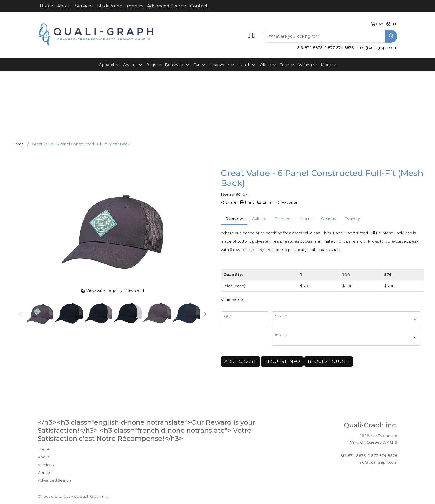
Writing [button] (305, 65)
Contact (199, 6)
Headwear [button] (219, 65)
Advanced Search (167, 6)
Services (84, 6)
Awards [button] (130, 65)
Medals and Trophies (120, 6)
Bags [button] (151, 65)
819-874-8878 (310, 47)
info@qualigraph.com (377, 47)
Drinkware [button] (175, 65)
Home (46, 6)
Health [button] (244, 65)
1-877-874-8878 (340, 47)
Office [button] (265, 65)
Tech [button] (285, 65)
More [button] (326, 65)
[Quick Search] (324, 36)
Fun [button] (197, 65)
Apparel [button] (107, 65)
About (64, 6)
